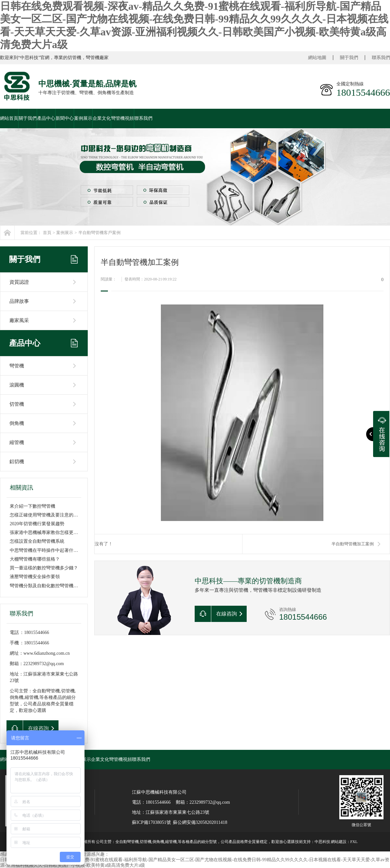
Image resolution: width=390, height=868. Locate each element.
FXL (354, 842)
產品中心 (46, 118)
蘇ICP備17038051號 (151, 822)
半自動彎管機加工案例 (353, 544)
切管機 (17, 404)
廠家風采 (19, 320)
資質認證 (19, 282)
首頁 (47, 233)
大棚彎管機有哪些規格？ (35, 559)
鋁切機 (17, 462)
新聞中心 (65, 118)
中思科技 (322, 842)
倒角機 (17, 423)
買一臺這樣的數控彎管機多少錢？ (44, 568)
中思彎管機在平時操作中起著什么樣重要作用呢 (58, 550)
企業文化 (102, 118)
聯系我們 (381, 58)
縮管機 (17, 442)
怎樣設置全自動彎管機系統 (37, 541)
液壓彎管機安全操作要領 (35, 577)
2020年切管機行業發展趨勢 (37, 524)
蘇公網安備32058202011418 (200, 822)
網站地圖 (317, 58)
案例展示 (83, 118)
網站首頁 (9, 118)
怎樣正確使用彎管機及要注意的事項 (46, 515)
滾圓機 (17, 385)
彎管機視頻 (123, 118)
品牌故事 (19, 301)
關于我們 (349, 58)
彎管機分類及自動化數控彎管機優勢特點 (51, 586)
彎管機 (17, 366)
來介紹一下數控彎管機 (32, 506)
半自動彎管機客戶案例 (99, 233)
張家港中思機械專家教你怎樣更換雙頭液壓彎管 (58, 533)
